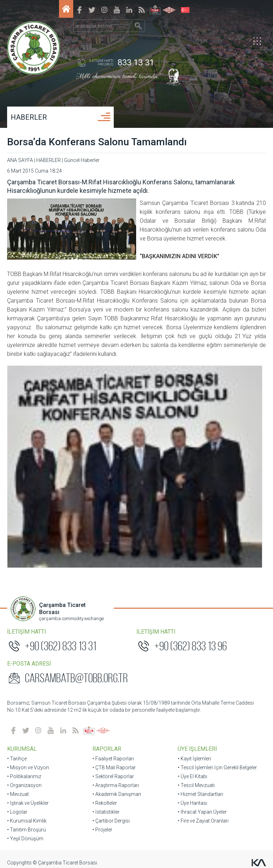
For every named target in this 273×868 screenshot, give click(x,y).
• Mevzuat (18, 640)
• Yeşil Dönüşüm (25, 685)
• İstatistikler (106, 658)
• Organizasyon (24, 631)
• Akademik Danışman (117, 640)
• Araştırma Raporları (116, 631)
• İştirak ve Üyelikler (28, 649)
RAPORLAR (107, 595)
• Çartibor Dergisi (111, 667)
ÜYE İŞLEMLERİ (197, 595)
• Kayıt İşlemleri (194, 605)
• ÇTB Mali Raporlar (114, 614)
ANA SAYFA (20, 160)
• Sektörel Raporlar (113, 623)
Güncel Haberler (82, 160)
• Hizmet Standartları (200, 640)
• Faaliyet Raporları (113, 605)
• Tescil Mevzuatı (196, 631)
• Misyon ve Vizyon (28, 614)
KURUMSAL (22, 595)
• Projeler (102, 676)
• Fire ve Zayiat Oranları (203, 667)
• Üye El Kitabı (192, 623)
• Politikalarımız (24, 623)
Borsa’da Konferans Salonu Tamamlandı (97, 142)
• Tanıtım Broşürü (26, 676)
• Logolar (17, 658)
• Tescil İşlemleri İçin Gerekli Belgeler (217, 614)
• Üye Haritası (192, 649)
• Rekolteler (105, 649)
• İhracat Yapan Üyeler (202, 658)
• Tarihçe (17, 605)
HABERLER (29, 117)
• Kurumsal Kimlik (27, 667)
